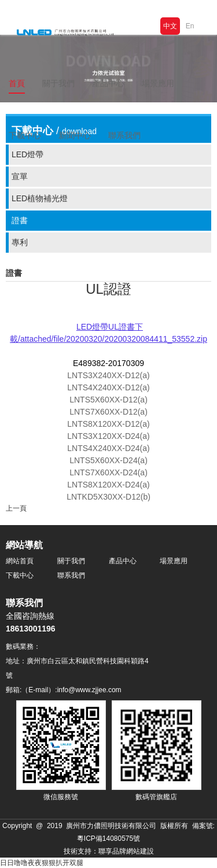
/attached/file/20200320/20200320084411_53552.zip (113, 339)
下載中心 (20, 575)
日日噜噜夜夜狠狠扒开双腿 (42, 863)
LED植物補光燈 (40, 198)
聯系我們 (124, 135)
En (190, 26)
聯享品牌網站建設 (126, 851)
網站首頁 (20, 561)
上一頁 (16, 508)
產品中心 (123, 561)
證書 (20, 220)
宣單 (20, 176)
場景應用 (174, 561)
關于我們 (71, 561)
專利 (20, 242)
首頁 (17, 83)
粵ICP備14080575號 (108, 839)
